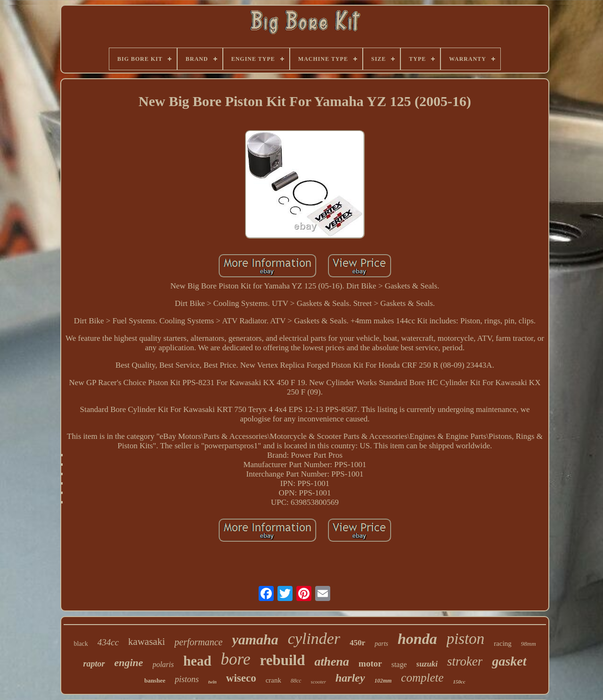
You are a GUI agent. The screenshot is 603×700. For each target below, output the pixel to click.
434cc (108, 642)
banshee (155, 680)
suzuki (427, 664)
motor (370, 663)
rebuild (282, 660)
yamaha (255, 639)
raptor (94, 664)
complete (422, 678)
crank (273, 680)
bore (236, 659)
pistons (187, 679)
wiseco (241, 678)
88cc (296, 681)
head (197, 661)
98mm (529, 644)
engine (129, 663)
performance (198, 642)
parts (381, 644)
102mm (383, 681)
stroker (465, 661)
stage (399, 664)
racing (502, 643)
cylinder (314, 638)
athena (332, 662)
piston (466, 639)
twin (212, 682)
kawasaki (147, 642)
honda (417, 639)
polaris (163, 664)
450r (357, 643)
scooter (318, 682)
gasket (509, 661)
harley (350, 678)
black (81, 644)
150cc (459, 682)
